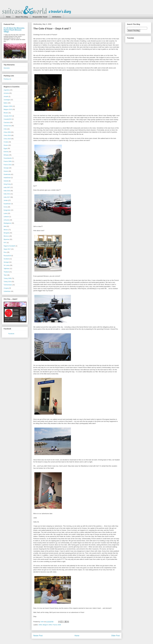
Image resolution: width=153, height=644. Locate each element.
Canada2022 (8, 119)
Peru (5, 252)
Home (8, 17)
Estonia (6, 152)
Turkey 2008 (7, 278)
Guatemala (7, 174)
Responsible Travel (40, 17)
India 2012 (7, 194)
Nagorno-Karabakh (9, 246)
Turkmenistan (8, 285)
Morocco (6, 236)
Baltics (6, 103)
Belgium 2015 (8, 109)
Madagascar (7, 223)
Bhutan (6, 113)
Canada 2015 (8, 116)
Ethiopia (6, 155)
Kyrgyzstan (7, 210)
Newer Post (38, 636)
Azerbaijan (7, 100)
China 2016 (7, 135)
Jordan (6, 200)
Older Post (115, 636)
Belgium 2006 (47, 625)
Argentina (7, 90)
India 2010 (7, 191)
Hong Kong (7, 184)
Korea (5, 207)
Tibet (5, 275)
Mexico (6, 230)
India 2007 (7, 187)
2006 (40, 625)
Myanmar (7, 239)
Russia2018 (7, 256)
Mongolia (6, 233)
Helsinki (6, 181)
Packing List (7, 79)
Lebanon (6, 217)
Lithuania (6, 220)
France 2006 (57, 625)
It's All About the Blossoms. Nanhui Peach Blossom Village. (14, 30)
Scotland (6, 259)
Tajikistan (6, 269)
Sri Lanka (7, 265)
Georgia (6, 168)
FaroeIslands (8, 158)
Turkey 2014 (7, 282)
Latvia (5, 213)
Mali (5, 226)
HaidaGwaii (7, 178)
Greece (6, 171)
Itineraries (7, 68)
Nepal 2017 (7, 249)
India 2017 (7, 197)
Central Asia (7, 126)
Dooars (6, 145)
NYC (5, 243)
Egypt (5, 148)
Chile (5, 129)
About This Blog (22, 17)
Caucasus (7, 123)
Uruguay (6, 288)
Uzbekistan (7, 291)
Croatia (6, 142)
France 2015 (7, 165)
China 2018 (7, 139)
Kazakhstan (7, 204)
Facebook (11, 334)
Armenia (6, 93)
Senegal (6, 262)
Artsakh (6, 97)
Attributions (57, 17)
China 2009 (7, 132)
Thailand (6, 272)
